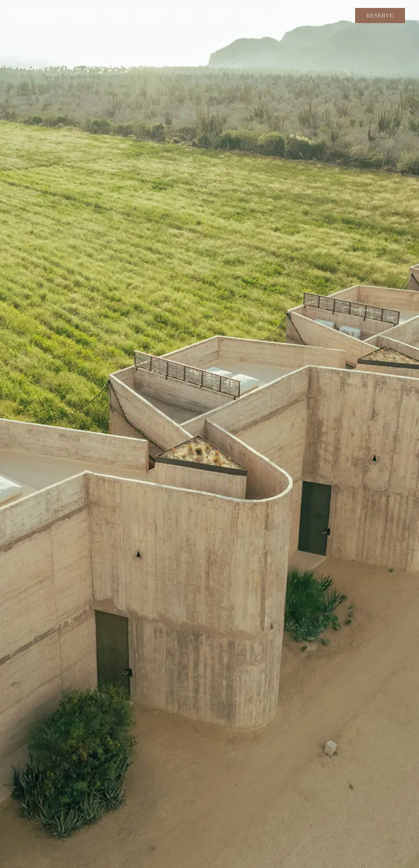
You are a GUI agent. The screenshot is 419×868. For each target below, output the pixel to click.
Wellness (217, 15)
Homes (337, 15)
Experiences (151, 15)
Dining (117, 15)
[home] (38, 16)
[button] (83, 16)
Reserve (380, 15)
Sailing (184, 15)
